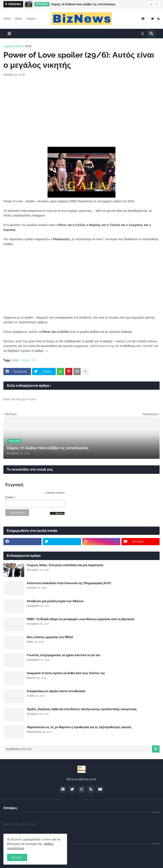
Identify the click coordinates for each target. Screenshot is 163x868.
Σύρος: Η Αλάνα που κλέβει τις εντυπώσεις (83, 4)
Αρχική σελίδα (13, 46)
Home (7, 19)
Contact (31, 19)
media (25, 360)
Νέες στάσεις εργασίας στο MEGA (50, 637)
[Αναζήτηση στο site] (77, 749)
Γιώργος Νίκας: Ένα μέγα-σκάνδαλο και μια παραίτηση (65, 565)
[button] (151, 4)
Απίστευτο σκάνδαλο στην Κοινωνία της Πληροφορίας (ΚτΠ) (69, 583)
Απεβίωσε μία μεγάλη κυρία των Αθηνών (55, 601)
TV (34, 360)
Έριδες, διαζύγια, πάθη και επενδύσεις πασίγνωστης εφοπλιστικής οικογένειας (82, 709)
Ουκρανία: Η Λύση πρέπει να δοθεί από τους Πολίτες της (66, 673)
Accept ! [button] (17, 857)
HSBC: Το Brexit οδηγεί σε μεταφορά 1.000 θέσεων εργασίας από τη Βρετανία (80, 619)
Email (10, 497)
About (18, 19)
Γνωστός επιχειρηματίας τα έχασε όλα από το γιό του (64, 655)
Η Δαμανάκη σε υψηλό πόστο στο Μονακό (56, 691)
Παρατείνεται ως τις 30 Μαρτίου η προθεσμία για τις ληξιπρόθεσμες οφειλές (79, 727)
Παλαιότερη (150, 414)
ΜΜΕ (28, 46)
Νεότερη (11, 414)
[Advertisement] (81, 112)
